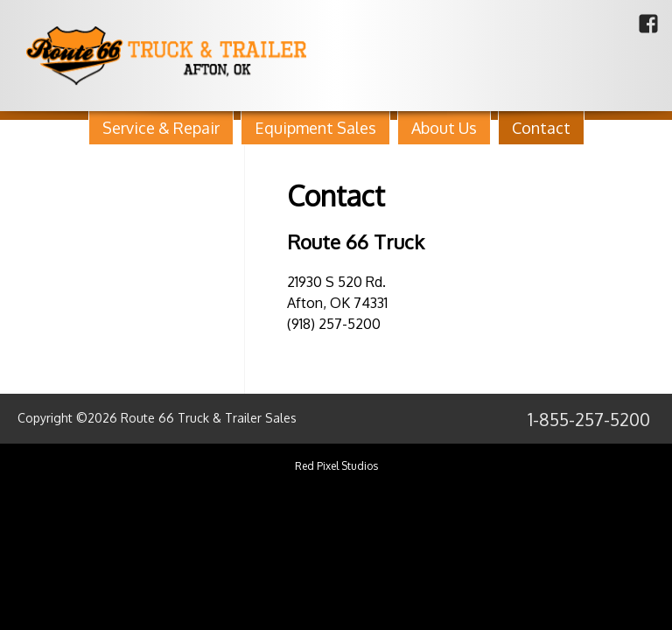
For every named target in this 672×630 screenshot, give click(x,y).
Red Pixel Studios (336, 466)
